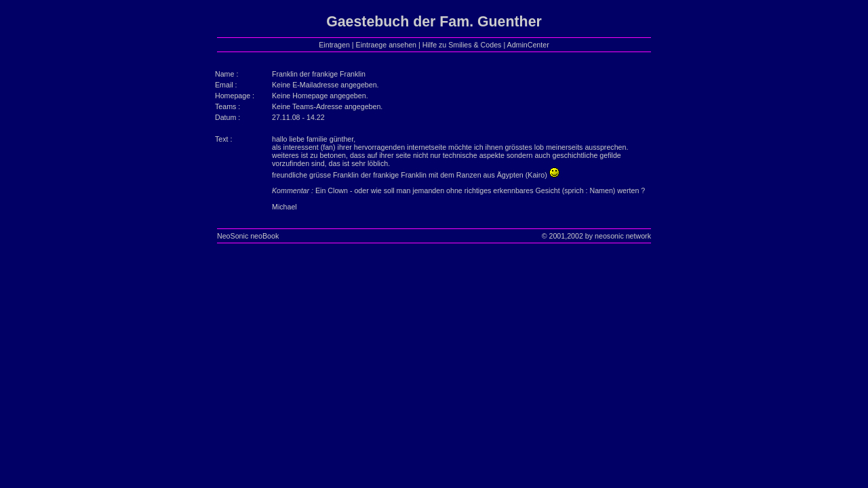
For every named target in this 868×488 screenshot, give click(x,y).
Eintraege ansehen (386, 45)
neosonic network (623, 236)
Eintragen (334, 45)
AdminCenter (528, 45)
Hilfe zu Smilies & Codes (462, 45)
